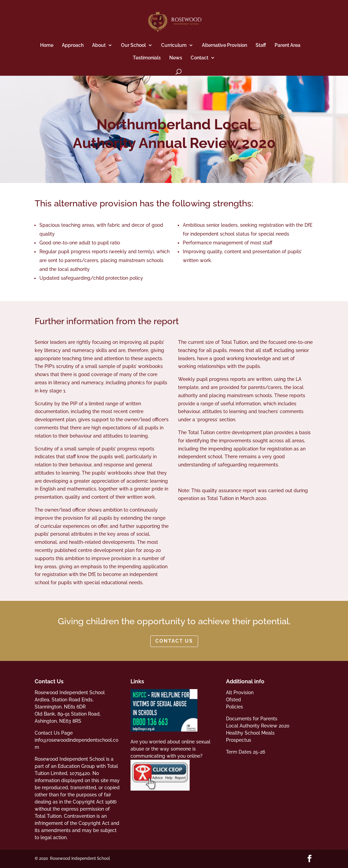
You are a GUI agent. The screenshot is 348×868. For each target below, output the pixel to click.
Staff (261, 45)
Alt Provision (240, 692)
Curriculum (174, 45)
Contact (199, 58)
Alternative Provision (224, 45)
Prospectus (239, 740)
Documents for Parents (252, 719)
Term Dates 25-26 (246, 752)
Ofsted (233, 700)
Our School (133, 45)
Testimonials (147, 58)
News (176, 58)
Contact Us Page (54, 733)
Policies (234, 707)
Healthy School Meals (250, 733)
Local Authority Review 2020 (258, 726)
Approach (73, 45)
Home (47, 45)
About (99, 45)
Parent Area (288, 45)
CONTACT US (174, 641)
